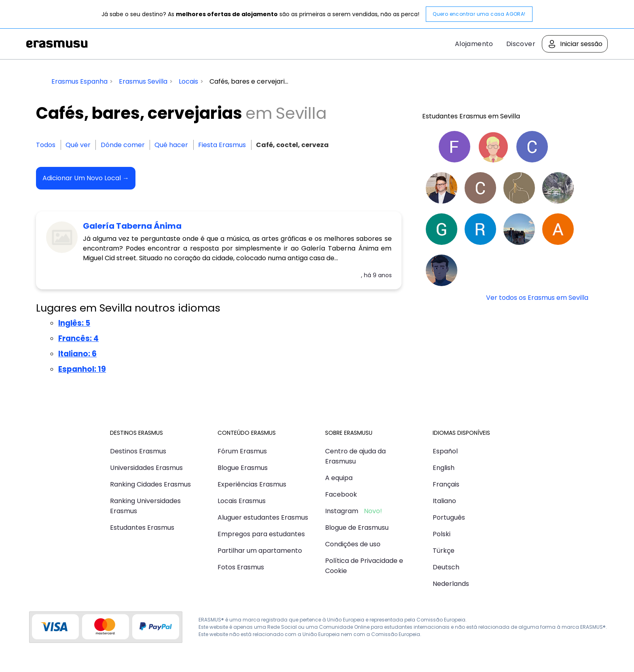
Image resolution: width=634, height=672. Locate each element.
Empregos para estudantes (261, 534)
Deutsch (446, 567)
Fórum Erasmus (242, 451)
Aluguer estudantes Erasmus (263, 517)
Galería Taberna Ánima (132, 226)
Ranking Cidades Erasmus (150, 484)
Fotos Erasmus (241, 567)
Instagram (342, 511)
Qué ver (78, 145)
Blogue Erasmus (243, 468)
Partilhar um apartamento (260, 551)
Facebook (341, 494)
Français (446, 484)
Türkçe (444, 551)
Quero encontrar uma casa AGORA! (479, 14)
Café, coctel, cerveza (292, 145)
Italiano (444, 501)
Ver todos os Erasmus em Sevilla (537, 298)
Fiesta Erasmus (222, 145)
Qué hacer (171, 145)
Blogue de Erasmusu (357, 528)
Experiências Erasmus (252, 484)
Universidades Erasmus (146, 468)
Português (449, 517)
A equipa (339, 478)
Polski (442, 534)
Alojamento (474, 44)
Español (445, 451)
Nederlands (451, 584)
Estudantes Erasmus (142, 528)
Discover (521, 44)
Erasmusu (57, 44)
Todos (46, 145)
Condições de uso (353, 544)
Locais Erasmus (242, 501)
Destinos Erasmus (138, 451)
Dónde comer (123, 145)
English (444, 468)
